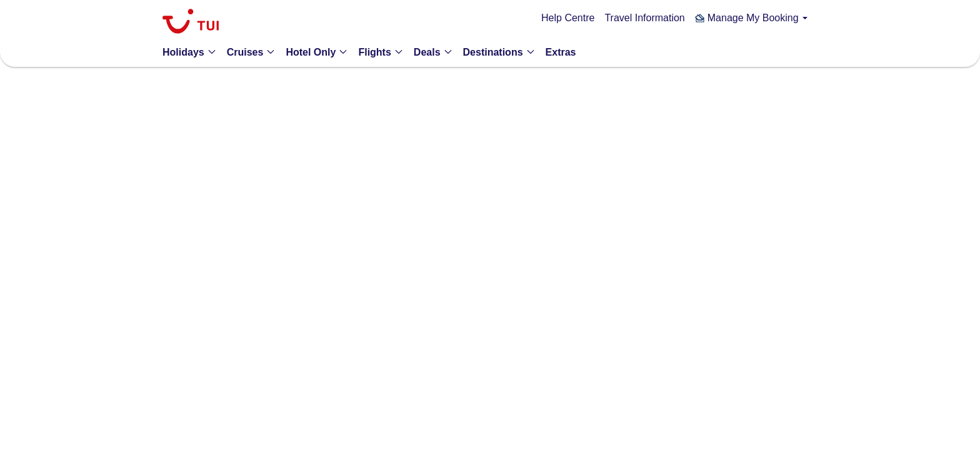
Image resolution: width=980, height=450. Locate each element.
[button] (751, 18)
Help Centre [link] (568, 18)
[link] (191, 23)
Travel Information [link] (644, 18)
